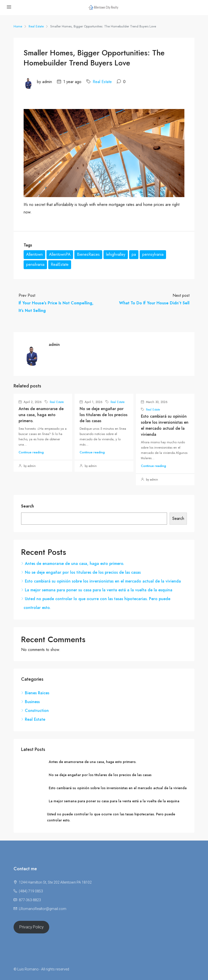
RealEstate (60, 264)
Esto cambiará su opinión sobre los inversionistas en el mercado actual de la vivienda (165, 425)
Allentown (34, 254)
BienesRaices (88, 254)
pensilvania (35, 264)
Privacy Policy (31, 927)
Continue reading (31, 452)
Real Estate (36, 26)
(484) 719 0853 (31, 891)
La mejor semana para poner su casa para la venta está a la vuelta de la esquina (99, 590)
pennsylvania (153, 254)
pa (134, 254)
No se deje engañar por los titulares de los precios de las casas (103, 415)
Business (32, 702)
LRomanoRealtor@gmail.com (43, 909)
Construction (37, 711)
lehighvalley (116, 254)
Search (28, 506)
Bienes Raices (37, 693)
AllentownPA (60, 254)
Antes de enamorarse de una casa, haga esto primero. (41, 415)
